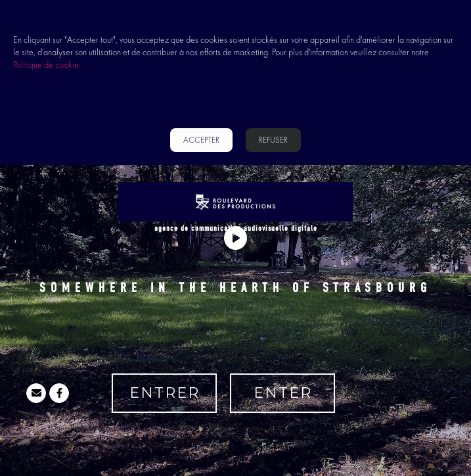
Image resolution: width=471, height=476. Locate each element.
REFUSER (273, 140)
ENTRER (165, 393)
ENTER (283, 393)
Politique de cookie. (47, 64)
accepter (201, 140)
